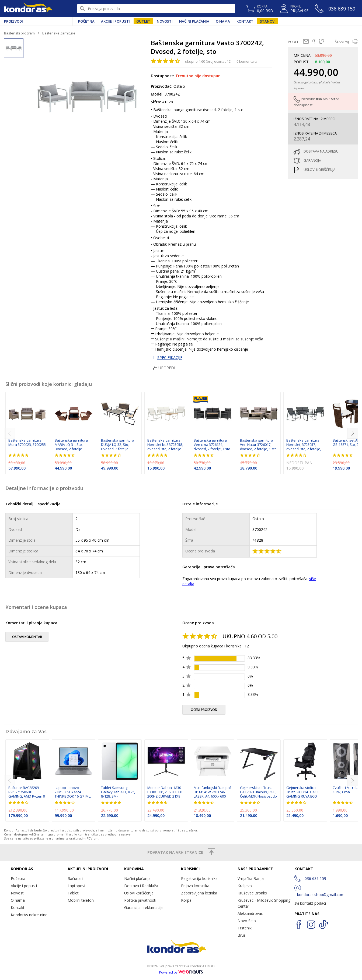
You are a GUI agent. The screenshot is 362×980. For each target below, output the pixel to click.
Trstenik (245, 928)
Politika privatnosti (140, 900)
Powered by (181, 972)
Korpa (186, 900)
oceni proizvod (204, 710)
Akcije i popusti (115, 21)
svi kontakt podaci (310, 903)
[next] (353, 433)
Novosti (165, 21)
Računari (75, 878)
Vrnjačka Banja (251, 878)
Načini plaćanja (194, 21)
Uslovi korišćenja (139, 893)
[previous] (9, 433)
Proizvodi (13, 21)
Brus (242, 935)
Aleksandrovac (250, 913)
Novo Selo (247, 921)
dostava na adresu (321, 151)
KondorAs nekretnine (29, 915)
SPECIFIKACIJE (170, 357)
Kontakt (245, 21)
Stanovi (268, 21)
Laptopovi (76, 886)
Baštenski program (19, 33)
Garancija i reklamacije (144, 907)
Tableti (74, 893)
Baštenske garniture (59, 33)
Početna (86, 21)
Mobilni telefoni (81, 900)
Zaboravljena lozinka (199, 893)
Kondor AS (28, 9)
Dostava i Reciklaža (141, 886)
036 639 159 (325, 99)
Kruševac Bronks (252, 893)
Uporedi (163, 368)
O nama (223, 21)
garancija (312, 160)
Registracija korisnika (199, 878)
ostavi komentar (27, 637)
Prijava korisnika (195, 886)
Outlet (143, 21)
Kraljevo (245, 886)
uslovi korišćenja (319, 170)
